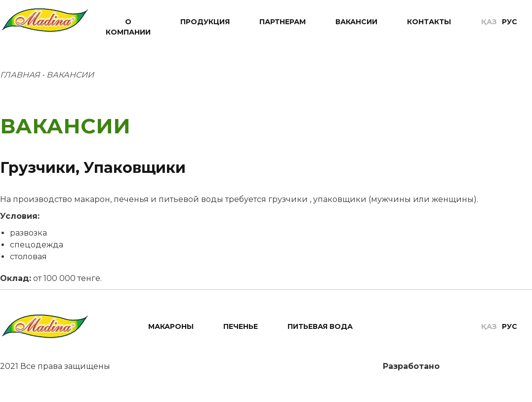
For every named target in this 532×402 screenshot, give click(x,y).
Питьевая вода (320, 326)
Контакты (429, 22)
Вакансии (356, 22)
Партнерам (283, 22)
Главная (20, 75)
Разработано (412, 366)
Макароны (171, 326)
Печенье (241, 326)
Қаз (489, 22)
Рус (510, 22)
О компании (128, 27)
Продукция (205, 22)
